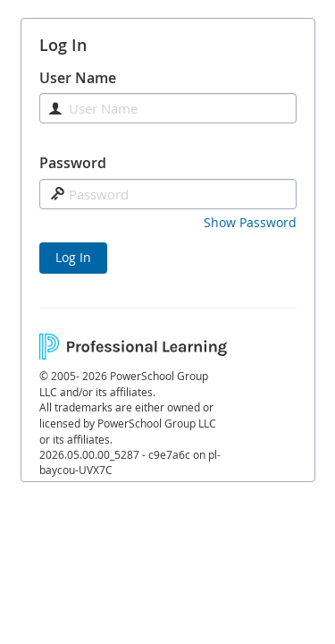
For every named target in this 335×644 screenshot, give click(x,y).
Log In (73, 257)
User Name (78, 78)
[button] (250, 223)
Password (73, 163)
